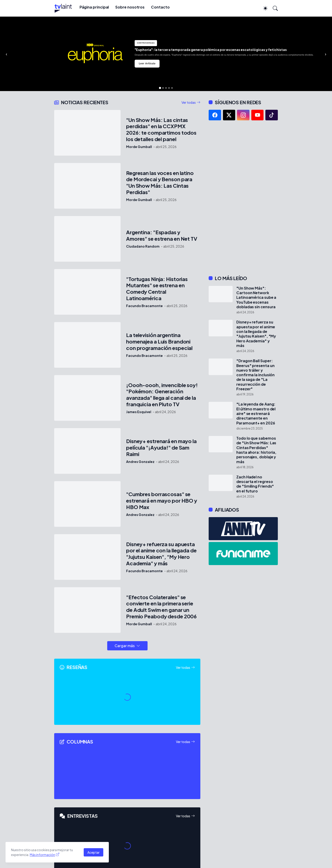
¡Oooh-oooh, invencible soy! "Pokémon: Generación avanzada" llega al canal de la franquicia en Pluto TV (162, 395)
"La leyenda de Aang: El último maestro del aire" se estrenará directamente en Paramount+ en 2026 (256, 413)
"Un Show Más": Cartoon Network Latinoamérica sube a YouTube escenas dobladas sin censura (256, 298)
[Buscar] (273, 8)
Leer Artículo (147, 64)
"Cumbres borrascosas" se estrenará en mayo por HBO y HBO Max (162, 501)
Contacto (160, 7)
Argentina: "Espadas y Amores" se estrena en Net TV (162, 236)
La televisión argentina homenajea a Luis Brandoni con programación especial (159, 342)
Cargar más (125, 646)
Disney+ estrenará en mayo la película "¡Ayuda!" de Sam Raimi (161, 448)
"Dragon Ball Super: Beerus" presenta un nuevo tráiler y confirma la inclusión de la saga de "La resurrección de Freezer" (255, 375)
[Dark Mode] (263, 8)
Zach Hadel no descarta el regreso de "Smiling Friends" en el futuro (255, 484)
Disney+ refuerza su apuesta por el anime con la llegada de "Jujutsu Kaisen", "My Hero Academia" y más (161, 554)
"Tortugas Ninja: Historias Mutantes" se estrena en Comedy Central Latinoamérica (157, 289)
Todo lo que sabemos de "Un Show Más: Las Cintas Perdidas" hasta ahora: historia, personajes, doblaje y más (256, 450)
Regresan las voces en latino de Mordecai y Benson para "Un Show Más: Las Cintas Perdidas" (160, 183)
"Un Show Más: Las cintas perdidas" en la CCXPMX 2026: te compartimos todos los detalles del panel (161, 130)
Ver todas (189, 102)
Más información (42, 855)
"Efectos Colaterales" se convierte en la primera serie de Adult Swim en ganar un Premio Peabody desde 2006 (161, 607)
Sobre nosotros (130, 7)
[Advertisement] (243, 198)
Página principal (94, 7)
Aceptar (93, 852)
